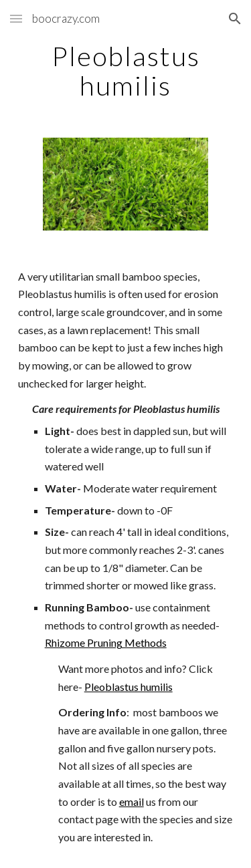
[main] (126, 71)
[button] (16, 18)
